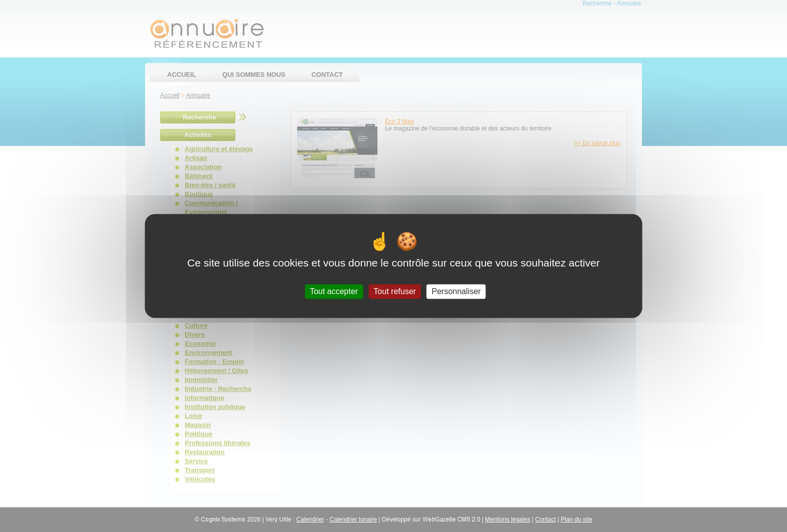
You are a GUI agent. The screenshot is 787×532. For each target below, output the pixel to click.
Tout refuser (395, 291)
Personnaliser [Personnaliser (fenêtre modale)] (456, 291)
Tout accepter (334, 291)
